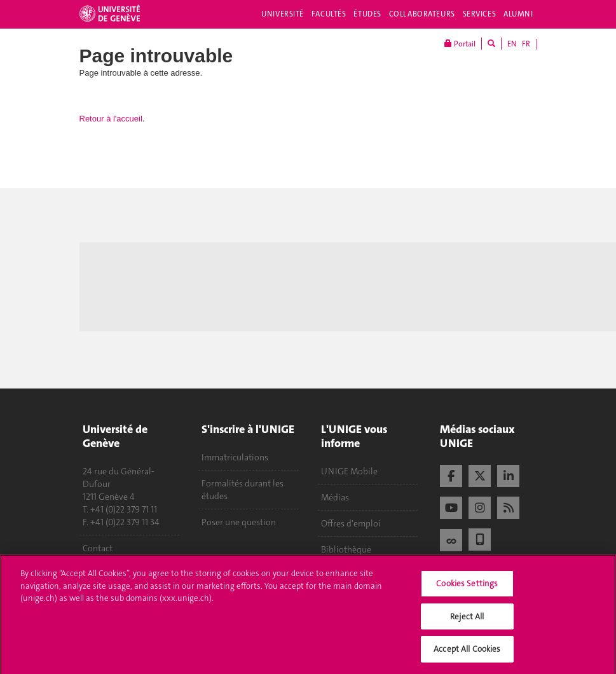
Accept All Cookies (467, 653)
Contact (98, 548)
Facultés (329, 14)
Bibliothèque (346, 549)
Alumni (518, 14)
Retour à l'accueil (111, 119)
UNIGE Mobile (349, 471)
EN (512, 44)
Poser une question (239, 522)
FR (526, 44)
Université (283, 14)
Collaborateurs (422, 14)
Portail (460, 44)
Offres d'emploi (351, 523)
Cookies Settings (467, 587)
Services (480, 14)
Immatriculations (235, 457)
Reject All (467, 620)
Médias (335, 497)
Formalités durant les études (243, 490)
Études (367, 14)
